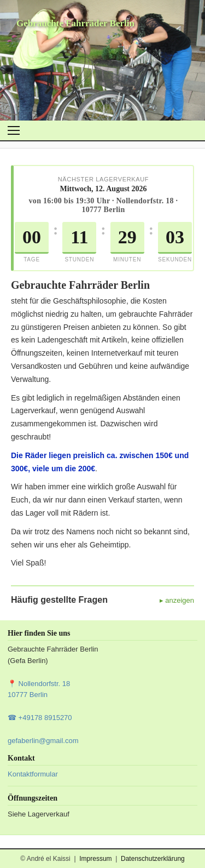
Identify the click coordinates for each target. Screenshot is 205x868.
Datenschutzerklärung (153, 859)
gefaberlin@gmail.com (43, 741)
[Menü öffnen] (14, 130)
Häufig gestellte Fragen (59, 600)
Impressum (95, 859)
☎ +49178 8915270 (40, 718)
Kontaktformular (33, 774)
